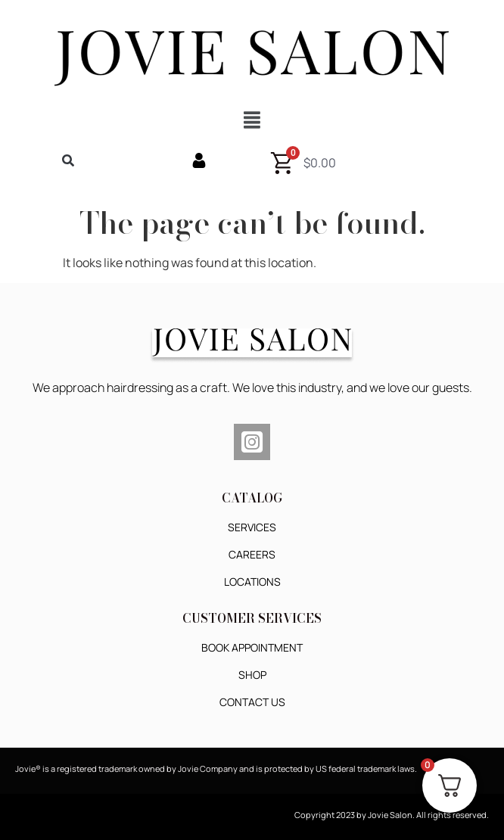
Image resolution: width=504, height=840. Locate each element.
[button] (252, 120)
